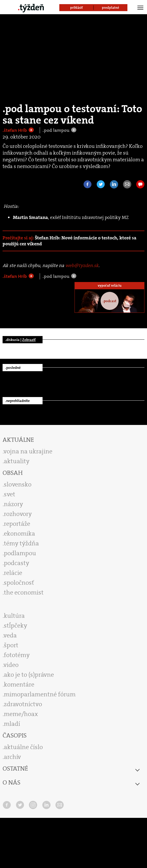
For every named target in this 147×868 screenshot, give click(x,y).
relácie (13, 573)
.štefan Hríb (15, 130)
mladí (12, 724)
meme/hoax (21, 714)
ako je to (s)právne (29, 675)
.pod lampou (56, 130)
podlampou (20, 553)
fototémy (17, 655)
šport (11, 645)
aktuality (17, 461)
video (11, 665)
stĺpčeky (15, 626)
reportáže (17, 524)
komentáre (19, 684)
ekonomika (19, 534)
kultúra (14, 616)
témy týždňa (21, 543)
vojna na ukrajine (28, 451)
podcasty (17, 563)
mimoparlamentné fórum (40, 694)
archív (12, 757)
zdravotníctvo (23, 704)
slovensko (18, 484)
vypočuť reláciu (110, 285)
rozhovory (18, 514)
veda (10, 635)
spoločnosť (19, 583)
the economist (24, 592)
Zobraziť (29, 340)
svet (10, 494)
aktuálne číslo (23, 747)
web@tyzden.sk (82, 265)
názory (13, 504)
